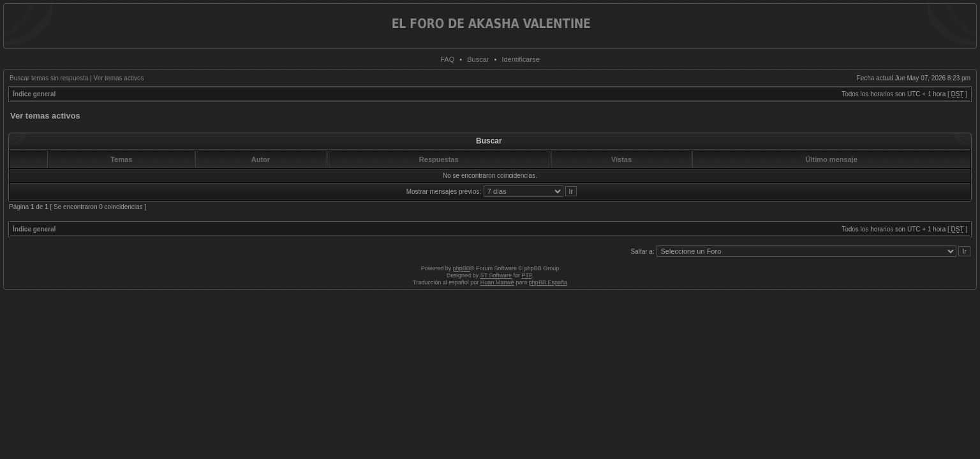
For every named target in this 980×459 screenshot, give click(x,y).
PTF (526, 275)
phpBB (462, 268)
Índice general (34, 94)
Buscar (478, 59)
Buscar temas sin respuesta (49, 78)
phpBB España (548, 282)
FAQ (447, 59)
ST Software (496, 275)
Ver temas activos (119, 78)
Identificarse (520, 59)
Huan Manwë (497, 282)
